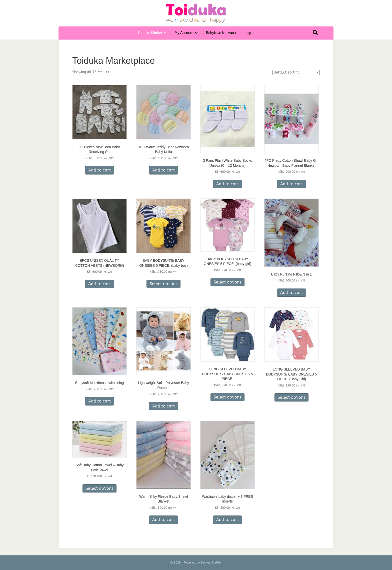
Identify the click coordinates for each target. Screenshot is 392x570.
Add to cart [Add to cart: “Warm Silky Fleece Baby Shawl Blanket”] (163, 520)
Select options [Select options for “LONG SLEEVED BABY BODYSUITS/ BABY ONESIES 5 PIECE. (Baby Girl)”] (291, 397)
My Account (184, 33)
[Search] (315, 32)
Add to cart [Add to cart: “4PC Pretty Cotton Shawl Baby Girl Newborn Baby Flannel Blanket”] (291, 184)
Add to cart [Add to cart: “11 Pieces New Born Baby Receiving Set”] (99, 170)
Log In (250, 33)
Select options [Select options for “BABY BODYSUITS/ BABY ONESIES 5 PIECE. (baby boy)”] (163, 284)
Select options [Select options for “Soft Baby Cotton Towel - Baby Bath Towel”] (99, 488)
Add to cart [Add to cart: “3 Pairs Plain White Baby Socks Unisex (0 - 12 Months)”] (227, 184)
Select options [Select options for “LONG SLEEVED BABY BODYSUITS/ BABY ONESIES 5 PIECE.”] (227, 397)
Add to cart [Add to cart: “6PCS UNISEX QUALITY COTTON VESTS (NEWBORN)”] (99, 284)
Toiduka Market (150, 33)
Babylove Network (221, 33)
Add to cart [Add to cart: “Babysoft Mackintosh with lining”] (99, 401)
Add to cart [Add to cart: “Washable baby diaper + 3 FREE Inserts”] (227, 520)
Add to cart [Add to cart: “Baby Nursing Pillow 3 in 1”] (291, 293)
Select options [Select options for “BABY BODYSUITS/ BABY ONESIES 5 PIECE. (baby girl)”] (227, 282)
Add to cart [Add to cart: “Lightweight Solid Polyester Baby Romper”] (163, 406)
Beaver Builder (211, 562)
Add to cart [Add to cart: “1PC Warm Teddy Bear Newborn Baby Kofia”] (163, 170)
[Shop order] (296, 72)
